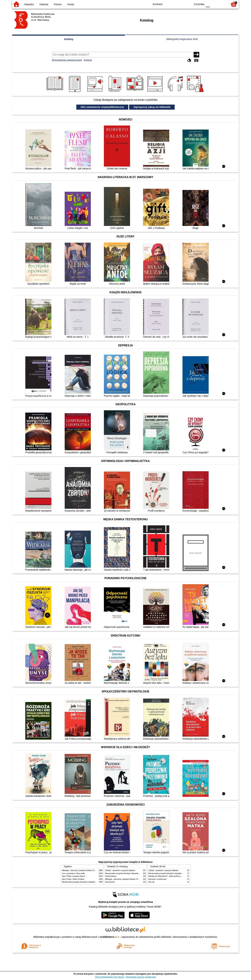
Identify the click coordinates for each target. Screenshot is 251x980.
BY (188, 4)
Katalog (69, 39)
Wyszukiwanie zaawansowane (67, 60)
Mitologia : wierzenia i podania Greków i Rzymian (81, 870)
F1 (214, 4)
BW (174, 4)
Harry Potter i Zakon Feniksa (73, 879)
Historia (44, 4)
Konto (71, 4)
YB (181, 4)
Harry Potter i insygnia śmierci (74, 876)
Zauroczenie (110, 882)
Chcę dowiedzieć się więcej (110, 977)
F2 (222, 4)
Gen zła (151, 882)
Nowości (29, 4)
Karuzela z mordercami (157, 879)
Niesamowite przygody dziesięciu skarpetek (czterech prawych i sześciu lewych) (93, 882)
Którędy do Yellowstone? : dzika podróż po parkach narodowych (173, 876)
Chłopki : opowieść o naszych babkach (120, 870)
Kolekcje (88, 60)
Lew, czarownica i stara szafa (73, 873)
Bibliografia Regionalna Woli (182, 39)
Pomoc (58, 4)
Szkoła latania (111, 876)
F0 (208, 4)
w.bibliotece (109, 937)
